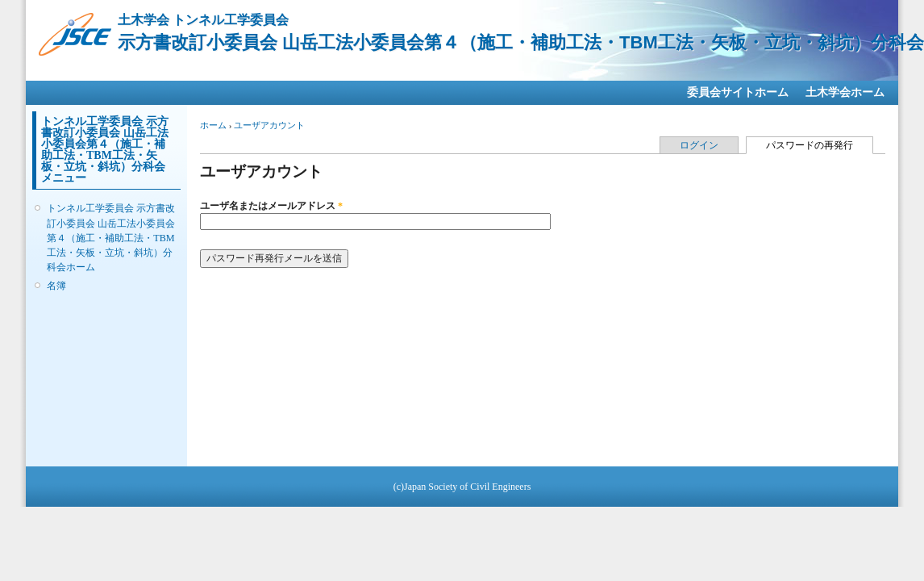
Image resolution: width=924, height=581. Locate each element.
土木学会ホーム (845, 92)
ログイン (699, 145)
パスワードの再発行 (820, 144)
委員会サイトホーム (738, 92)
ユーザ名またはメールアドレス (271, 206)
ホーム (213, 125)
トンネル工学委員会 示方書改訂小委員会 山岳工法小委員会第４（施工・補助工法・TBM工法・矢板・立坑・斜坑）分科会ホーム (111, 238)
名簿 (56, 286)
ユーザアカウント (269, 125)
